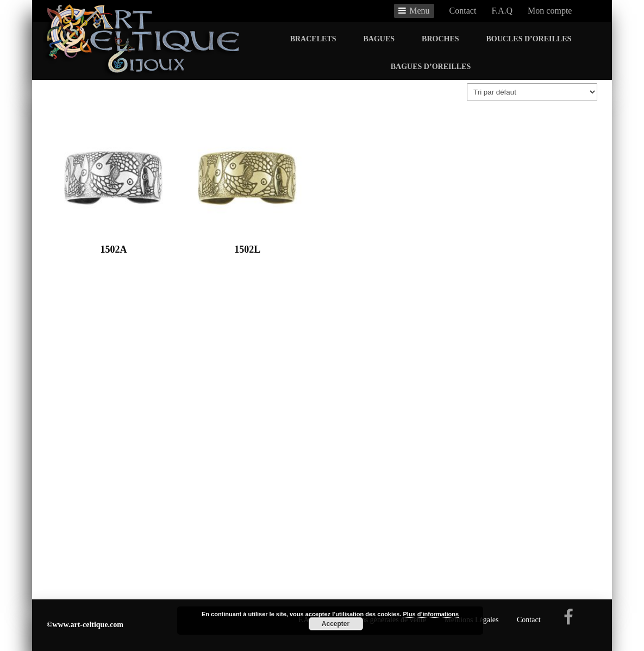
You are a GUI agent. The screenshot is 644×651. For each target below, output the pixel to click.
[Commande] (532, 92)
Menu (419, 11)
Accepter (336, 624)
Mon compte (550, 11)
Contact (463, 11)
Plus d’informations (431, 614)
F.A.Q (502, 11)
